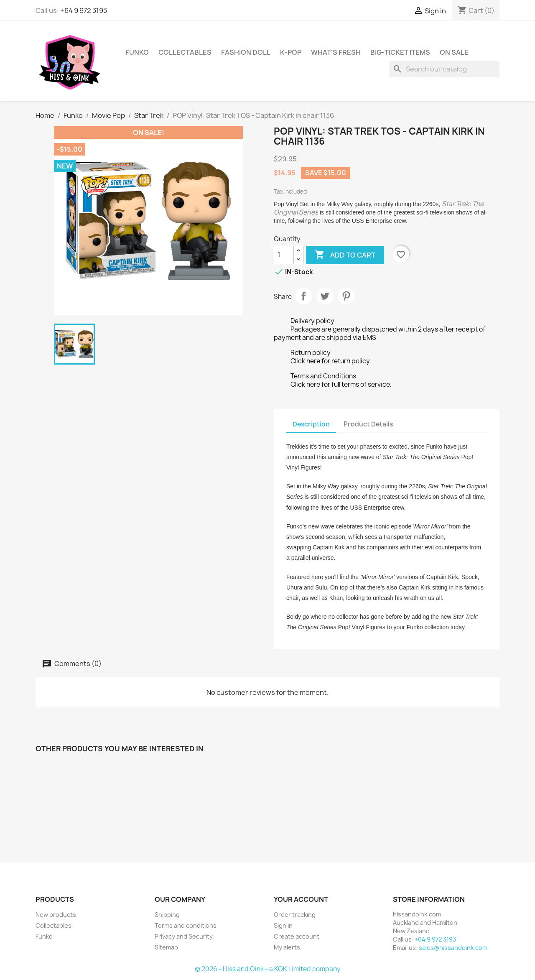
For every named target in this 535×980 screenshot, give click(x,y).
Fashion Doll (246, 52)
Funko (137, 52)
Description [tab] (311, 424)
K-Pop (291, 52)
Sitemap (166, 947)
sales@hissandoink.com (453, 948)
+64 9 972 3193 (84, 10)
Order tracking (295, 915)
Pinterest (346, 296)
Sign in (283, 925)
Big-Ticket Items (400, 52)
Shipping (167, 915)
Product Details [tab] (368, 424)
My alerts (287, 947)
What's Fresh (336, 52)
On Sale (454, 52)
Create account (297, 936)
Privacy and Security (184, 936)
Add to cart (345, 255)
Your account (301, 899)
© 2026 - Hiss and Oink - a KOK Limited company (268, 969)
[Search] (444, 69)
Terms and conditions (186, 925)
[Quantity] (284, 255)
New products (56, 915)
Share (303, 296)
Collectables (185, 52)
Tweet (325, 296)
